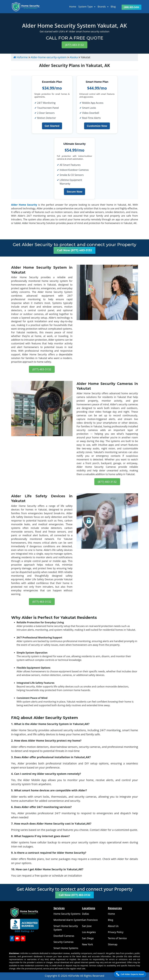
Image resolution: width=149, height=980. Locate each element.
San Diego (88, 938)
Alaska (74, 57)
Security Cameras (64, 942)
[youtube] (17, 938)
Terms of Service (117, 938)
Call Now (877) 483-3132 (74, 250)
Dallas (86, 914)
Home (73, 7)
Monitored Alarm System (68, 920)
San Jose (87, 926)
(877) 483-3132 (74, 45)
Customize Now (97, 126)
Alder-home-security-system (49, 57)
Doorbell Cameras (64, 936)
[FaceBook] (12, 938)
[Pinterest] (23, 938)
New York (88, 944)
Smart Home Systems (66, 948)
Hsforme (21, 57)
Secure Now (74, 192)
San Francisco (90, 920)
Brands (102, 7)
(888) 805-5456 (132, 7)
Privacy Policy (116, 932)
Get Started (52, 126)
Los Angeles (89, 932)
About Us (113, 926)
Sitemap (113, 944)
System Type (86, 7)
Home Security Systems (67, 914)
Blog (113, 7)
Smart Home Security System (66, 928)
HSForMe (74, 976)
